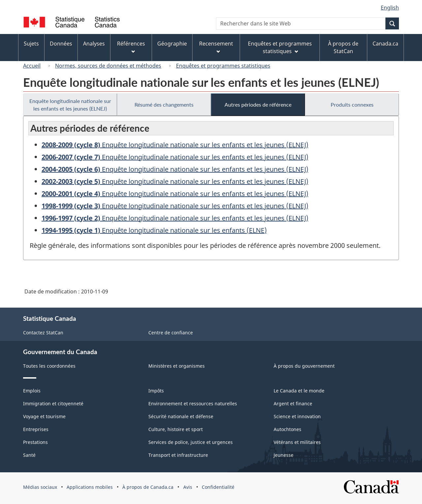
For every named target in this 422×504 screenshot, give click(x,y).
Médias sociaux (40, 487)
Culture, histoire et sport (176, 429)
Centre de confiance (171, 333)
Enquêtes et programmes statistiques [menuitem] (280, 47)
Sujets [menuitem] (31, 44)
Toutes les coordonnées (49, 366)
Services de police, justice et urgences (191, 442)
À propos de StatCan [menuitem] (343, 47)
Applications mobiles (90, 487)
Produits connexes (352, 104)
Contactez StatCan (43, 333)
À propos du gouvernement (304, 366)
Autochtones (287, 429)
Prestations (35, 442)
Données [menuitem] (61, 44)
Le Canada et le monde (299, 391)
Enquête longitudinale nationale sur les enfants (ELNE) (154, 230)
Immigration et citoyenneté (53, 403)
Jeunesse (284, 455)
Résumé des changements (164, 104)
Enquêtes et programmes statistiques (223, 66)
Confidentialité (218, 487)
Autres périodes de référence (258, 104)
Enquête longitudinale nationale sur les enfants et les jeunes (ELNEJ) (70, 105)
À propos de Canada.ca (148, 487)
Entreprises (36, 429)
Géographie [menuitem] (172, 44)
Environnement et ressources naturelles (193, 403)
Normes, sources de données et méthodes (108, 66)
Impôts (156, 391)
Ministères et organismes (177, 366)
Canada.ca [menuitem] (385, 44)
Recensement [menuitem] (216, 47)
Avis (188, 487)
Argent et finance (293, 403)
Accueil (32, 66)
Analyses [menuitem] (94, 44)
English (390, 8)
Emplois (32, 391)
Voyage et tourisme (44, 416)
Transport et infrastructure (178, 455)
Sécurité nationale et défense (181, 416)
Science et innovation (297, 416)
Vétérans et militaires (297, 442)
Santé (29, 455)
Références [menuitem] (131, 47)
